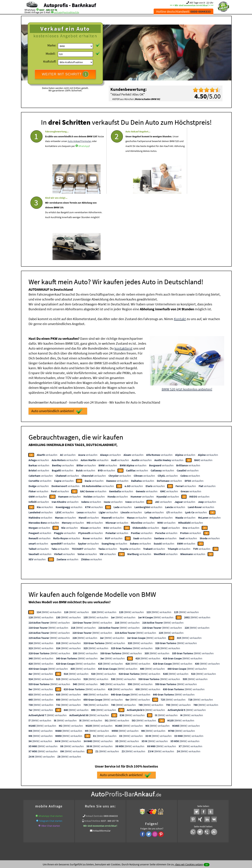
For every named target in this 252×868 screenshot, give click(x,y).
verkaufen (47, 387)
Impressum (142, 833)
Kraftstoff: (50, 61)
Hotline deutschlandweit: (183, 11)
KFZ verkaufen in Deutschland (46, 793)
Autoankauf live (98, 793)
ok (207, 865)
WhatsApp (71, 151)
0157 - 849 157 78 (48, 10)
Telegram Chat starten (51, 753)
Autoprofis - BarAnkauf (70, 5)
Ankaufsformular (102, 763)
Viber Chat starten (51, 758)
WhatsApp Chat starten (51, 748)
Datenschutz (105, 833)
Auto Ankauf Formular (57, 146)
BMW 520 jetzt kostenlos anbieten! (187, 321)
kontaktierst (123, 281)
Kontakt (180, 251)
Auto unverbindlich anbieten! (57, 343)
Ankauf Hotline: (92, 753)
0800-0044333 (111, 748)
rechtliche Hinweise (124, 833)
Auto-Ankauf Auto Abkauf (177, 793)
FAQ (151, 833)
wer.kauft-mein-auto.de (76, 793)
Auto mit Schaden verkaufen (123, 793)
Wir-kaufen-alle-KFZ (165, 798)
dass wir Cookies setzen (189, 864)
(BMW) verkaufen (49, 544)
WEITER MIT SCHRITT (65, 74)
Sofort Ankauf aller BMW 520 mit (109, 798)
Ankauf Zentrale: (94, 748)
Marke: (52, 45)
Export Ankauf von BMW (140, 798)
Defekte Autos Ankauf (150, 793)
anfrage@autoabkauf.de (67, 12)
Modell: (51, 54)
